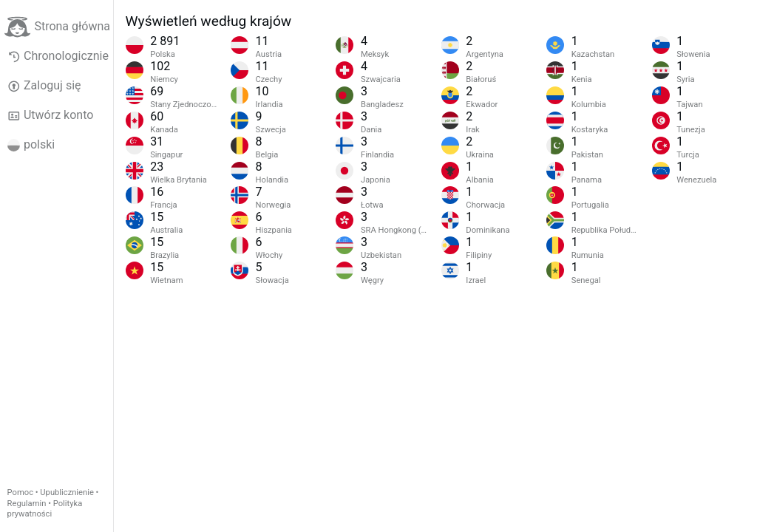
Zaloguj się (44, 86)
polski (31, 145)
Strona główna (57, 27)
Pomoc (20, 492)
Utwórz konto (51, 115)
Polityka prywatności (45, 509)
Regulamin (27, 504)
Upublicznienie (67, 492)
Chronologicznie (58, 56)
